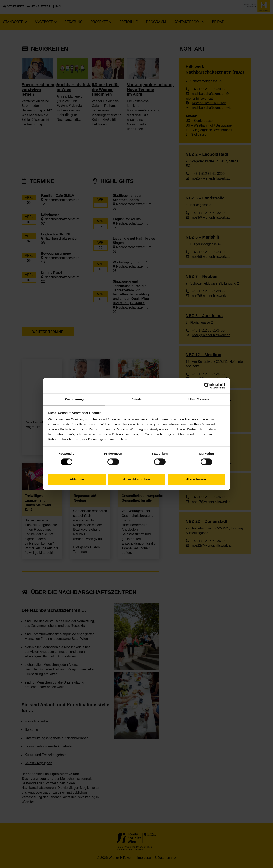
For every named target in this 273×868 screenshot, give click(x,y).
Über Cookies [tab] (199, 399)
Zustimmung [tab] (74, 399)
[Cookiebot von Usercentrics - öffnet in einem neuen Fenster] (207, 386)
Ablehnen (77, 479)
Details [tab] (136, 399)
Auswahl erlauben (136, 479)
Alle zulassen (196, 479)
